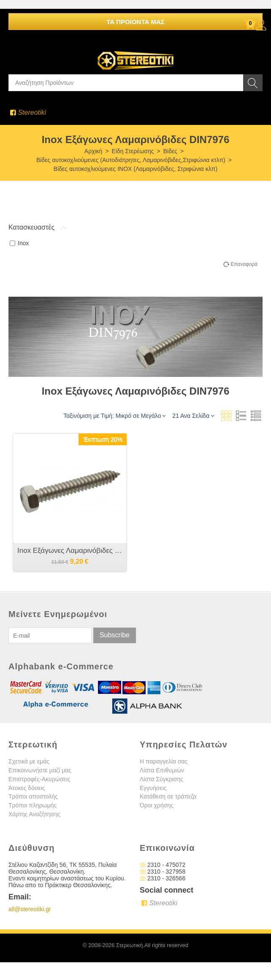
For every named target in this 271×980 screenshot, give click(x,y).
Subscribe (115, 635)
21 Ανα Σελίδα (193, 416)
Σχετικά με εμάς (29, 761)
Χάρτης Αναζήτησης (34, 814)
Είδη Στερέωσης (133, 151)
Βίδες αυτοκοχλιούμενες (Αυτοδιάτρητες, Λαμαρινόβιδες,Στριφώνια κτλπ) (131, 160)
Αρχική (93, 151)
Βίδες (170, 151)
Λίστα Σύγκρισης (161, 779)
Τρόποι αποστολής (33, 796)
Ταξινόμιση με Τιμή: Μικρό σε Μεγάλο (114, 416)
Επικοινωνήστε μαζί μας (40, 770)
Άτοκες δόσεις (27, 788)
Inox (19, 243)
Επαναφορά (244, 264)
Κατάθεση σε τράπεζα (168, 796)
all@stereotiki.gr (30, 909)
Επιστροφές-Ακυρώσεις (39, 779)
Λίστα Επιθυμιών (162, 770)
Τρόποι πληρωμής (33, 805)
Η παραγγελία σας (164, 761)
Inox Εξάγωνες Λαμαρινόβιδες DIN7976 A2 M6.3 (70, 551)
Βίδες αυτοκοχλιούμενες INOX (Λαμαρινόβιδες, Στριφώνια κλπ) (135, 169)
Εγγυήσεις (153, 788)
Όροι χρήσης (157, 805)
